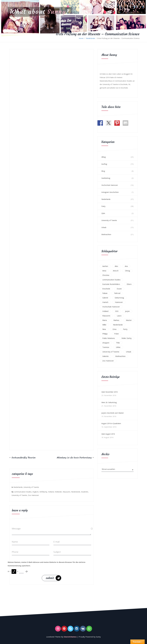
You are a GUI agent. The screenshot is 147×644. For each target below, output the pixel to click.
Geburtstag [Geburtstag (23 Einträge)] (119, 298)
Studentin (85, 492)
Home (81, 38)
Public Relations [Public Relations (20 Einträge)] (109, 338)
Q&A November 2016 (110, 392)
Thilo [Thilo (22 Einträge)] (118, 343)
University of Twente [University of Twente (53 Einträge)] (111, 352)
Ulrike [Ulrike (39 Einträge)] (118, 347)
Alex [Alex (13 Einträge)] (116, 266)
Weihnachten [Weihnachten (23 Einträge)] (120, 356)
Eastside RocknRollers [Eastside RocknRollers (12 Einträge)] (111, 284)
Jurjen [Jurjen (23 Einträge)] (127, 311)
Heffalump (43, 492)
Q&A (103, 213)
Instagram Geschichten (110, 192)
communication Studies (23, 492)
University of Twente (31, 487)
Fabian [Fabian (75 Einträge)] (105, 293)
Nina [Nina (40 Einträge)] (104, 329)
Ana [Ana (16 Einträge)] (126, 266)
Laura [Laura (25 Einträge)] (119, 316)
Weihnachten (106, 234)
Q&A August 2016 (108, 434)
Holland (51, 492)
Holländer (58, 492)
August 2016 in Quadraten (111, 423)
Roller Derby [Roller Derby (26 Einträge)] (127, 338)
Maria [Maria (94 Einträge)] (105, 320)
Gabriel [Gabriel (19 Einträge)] (105, 298)
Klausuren (67, 492)
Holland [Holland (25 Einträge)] (105, 311)
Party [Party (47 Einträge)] (125, 329)
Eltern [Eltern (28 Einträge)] (129, 284)
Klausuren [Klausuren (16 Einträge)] (106, 316)
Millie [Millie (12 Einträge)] (104, 325)
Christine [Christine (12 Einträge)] (106, 275)
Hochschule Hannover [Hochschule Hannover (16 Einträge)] (111, 307)
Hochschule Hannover (110, 185)
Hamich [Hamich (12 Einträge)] (105, 302)
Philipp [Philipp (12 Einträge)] (105, 334)
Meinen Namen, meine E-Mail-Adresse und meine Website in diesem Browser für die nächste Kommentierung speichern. (47, 564)
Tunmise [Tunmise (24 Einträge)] (106, 347)
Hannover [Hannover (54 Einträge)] (119, 302)
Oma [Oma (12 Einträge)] (114, 329)
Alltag (104, 157)
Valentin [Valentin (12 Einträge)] (105, 356)
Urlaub (104, 227)
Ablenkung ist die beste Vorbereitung (74, 458)
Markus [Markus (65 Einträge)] (116, 320)
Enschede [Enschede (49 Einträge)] (106, 289)
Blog (103, 171)
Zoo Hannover (33, 495)
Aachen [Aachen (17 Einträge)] (105, 266)
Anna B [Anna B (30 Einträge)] (116, 271)
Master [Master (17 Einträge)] (129, 320)
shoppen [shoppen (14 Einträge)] (106, 343)
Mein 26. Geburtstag (109, 402)
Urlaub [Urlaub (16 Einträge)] (129, 352)
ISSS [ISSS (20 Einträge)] (117, 311)
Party (103, 206)
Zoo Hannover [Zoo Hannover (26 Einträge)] (108, 361)
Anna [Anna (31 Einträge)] (104, 271)
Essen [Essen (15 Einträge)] (119, 289)
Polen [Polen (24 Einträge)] (117, 334)
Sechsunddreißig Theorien (24, 458)
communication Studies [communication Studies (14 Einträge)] (111, 280)
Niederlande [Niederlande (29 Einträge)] (118, 325)
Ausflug (104, 164)
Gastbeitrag (106, 178)
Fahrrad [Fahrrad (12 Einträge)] (117, 293)
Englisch (36, 492)
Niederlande (90, 38)
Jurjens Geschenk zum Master (113, 413)
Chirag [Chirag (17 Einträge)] (128, 271)
